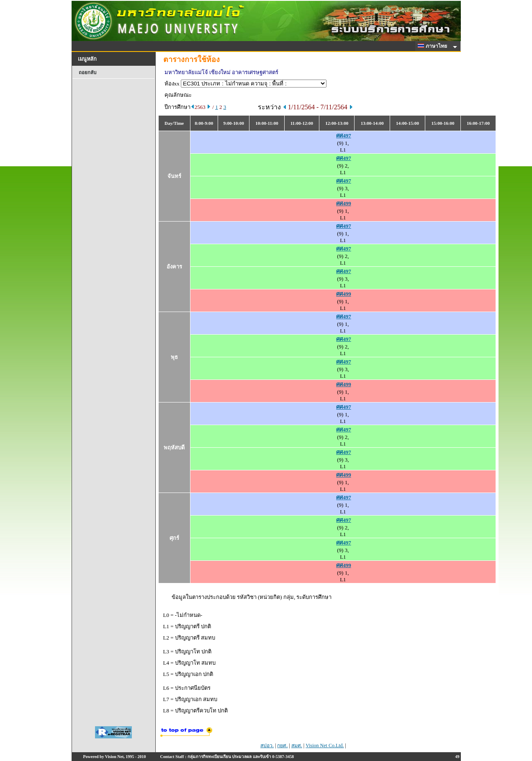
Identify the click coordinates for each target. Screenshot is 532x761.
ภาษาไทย (434, 46)
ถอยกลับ (87, 72)
